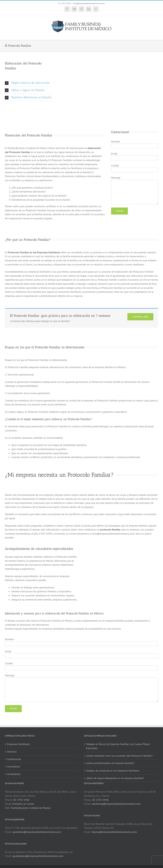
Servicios (12, 752)
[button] (28, 83)
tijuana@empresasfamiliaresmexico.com (114, 832)
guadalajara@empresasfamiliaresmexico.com (38, 856)
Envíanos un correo (23, 804)
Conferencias (14, 759)
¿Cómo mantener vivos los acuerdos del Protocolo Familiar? (119, 756)
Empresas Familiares (18, 744)
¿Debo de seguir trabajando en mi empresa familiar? (115, 778)
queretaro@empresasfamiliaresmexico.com (37, 832)
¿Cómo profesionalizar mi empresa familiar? (110, 763)
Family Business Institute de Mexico (31, 808)
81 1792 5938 (21, 800)
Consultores (13, 766)
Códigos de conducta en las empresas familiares (113, 771)
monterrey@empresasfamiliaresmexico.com (116, 804)
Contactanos (14, 774)
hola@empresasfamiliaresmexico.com (89, 3)
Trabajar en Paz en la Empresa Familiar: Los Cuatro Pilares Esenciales (118, 746)
